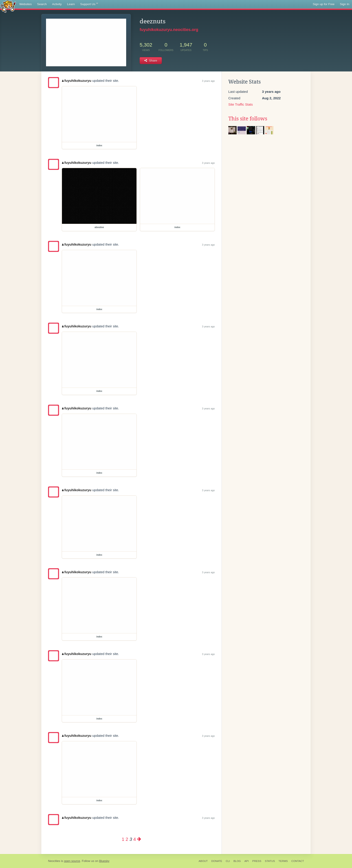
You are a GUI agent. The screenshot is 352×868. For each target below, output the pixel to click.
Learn (71, 4)
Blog (237, 861)
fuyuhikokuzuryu (77, 81)
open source (72, 861)
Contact (298, 861)
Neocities (54, 861)
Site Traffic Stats (241, 104)
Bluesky (104, 861)
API (247, 861)
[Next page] (139, 839)
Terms (283, 861)
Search (42, 4)
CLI (228, 861)
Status (270, 861)
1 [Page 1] (123, 839)
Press (257, 861)
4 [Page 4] (135, 839)
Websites (25, 4)
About (203, 861)
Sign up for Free (324, 4)
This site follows (248, 119)
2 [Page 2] (127, 839)
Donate (217, 861)
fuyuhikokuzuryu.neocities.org (169, 30)
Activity (57, 4)
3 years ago (208, 81)
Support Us (89, 4)
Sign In (345, 4)
